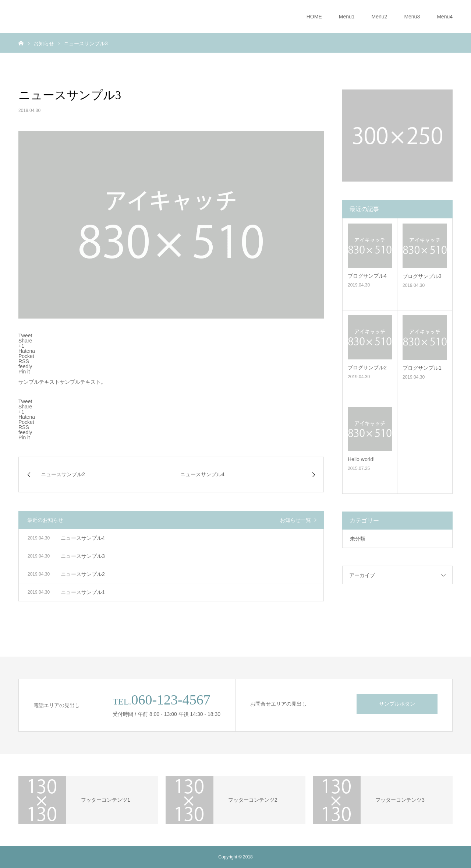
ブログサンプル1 (422, 368)
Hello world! (361, 459)
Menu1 (347, 17)
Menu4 (445, 17)
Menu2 (380, 17)
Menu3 (412, 17)
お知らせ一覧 (295, 520)
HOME (314, 17)
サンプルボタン (397, 704)
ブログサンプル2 (367, 368)
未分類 (358, 539)
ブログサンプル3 (422, 276)
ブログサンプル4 (367, 276)
